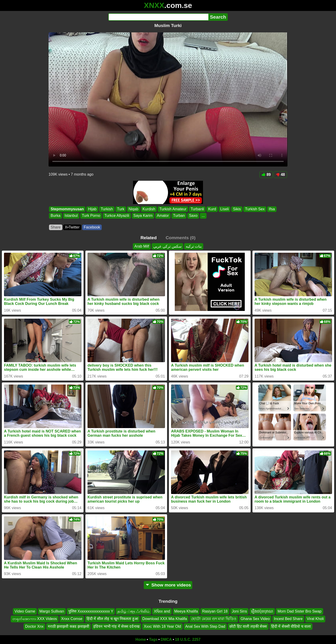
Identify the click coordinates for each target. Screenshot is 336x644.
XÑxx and (162, 611)
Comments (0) (181, 238)
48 (280, 175)
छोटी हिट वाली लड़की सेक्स (248, 626)
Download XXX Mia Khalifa (165, 619)
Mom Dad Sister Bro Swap (299, 611)
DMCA (166, 639)
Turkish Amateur (173, 209)
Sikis (237, 209)
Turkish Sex (255, 209)
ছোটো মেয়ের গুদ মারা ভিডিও (214, 619)
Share (56, 227)
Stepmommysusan (67, 209)
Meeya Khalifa (186, 611)
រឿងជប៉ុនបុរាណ (262, 611)
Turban (179, 216)
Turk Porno (91, 216)
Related (149, 238)
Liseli (224, 209)
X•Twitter (72, 227)
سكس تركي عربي (167, 246)
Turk (121, 209)
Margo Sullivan (52, 611)
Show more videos (168, 585)
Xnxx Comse (72, 619)
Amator (163, 216)
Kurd (212, 209)
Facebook (92, 227)
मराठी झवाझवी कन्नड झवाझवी (68, 626)
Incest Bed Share (288, 619)
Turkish (107, 209)
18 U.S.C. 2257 (188, 639)
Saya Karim (143, 216)
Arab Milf (142, 246)
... (203, 216)
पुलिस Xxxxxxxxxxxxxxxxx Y (91, 611)
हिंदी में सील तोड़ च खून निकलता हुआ (112, 619)
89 (266, 175)
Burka (56, 216)
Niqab (133, 209)
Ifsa (272, 209)
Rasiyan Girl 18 (215, 611)
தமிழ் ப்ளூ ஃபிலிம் (133, 611)
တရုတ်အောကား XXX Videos (35, 619)
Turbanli (197, 209)
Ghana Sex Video (255, 619)
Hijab (92, 209)
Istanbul (71, 216)
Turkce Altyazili (117, 216)
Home (141, 639)
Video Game (25, 611)
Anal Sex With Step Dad (205, 626)
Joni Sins (240, 611)
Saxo (193, 216)
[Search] (158, 17)
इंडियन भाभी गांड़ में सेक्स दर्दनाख (116, 626)
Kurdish (149, 209)
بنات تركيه (194, 246)
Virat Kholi (315, 619)
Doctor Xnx (34, 626)
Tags (153, 639)
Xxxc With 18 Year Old (162, 626)
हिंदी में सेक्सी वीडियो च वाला (291, 626)
